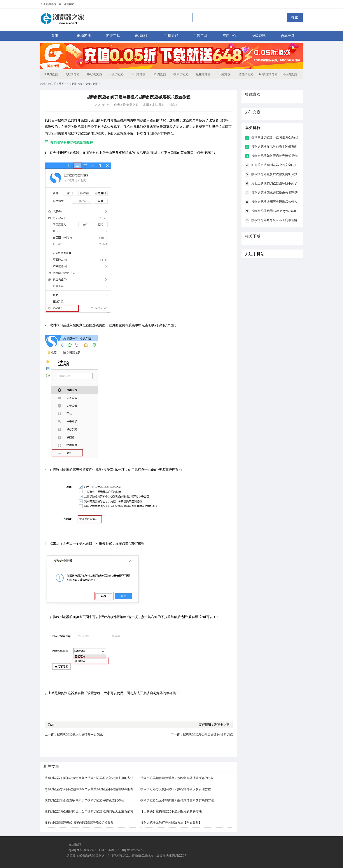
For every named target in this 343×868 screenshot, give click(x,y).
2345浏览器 (138, 74)
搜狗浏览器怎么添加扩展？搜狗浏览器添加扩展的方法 (177, 800)
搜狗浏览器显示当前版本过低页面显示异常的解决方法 (274, 147)
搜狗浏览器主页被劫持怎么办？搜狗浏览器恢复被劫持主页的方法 (89, 778)
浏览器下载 (75, 84)
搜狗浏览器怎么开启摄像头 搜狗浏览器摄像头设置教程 (275, 193)
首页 (55, 36)
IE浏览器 (224, 74)
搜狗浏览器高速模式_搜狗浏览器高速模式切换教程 (79, 823)
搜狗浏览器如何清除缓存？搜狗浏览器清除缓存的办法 (177, 778)
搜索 (295, 17)
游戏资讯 (259, 36)
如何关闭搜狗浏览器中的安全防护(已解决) (274, 165)
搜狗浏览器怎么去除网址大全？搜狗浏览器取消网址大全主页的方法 (89, 812)
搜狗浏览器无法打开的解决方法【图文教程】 (171, 823)
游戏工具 (113, 36)
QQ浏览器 (73, 74)
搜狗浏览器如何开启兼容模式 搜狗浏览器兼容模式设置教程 (275, 156)
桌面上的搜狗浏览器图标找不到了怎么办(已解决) (274, 184)
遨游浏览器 (246, 74)
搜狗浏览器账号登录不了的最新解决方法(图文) (274, 221)
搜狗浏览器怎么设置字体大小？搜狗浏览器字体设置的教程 (84, 800)
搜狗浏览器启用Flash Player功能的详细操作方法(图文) (274, 211)
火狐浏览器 (116, 74)
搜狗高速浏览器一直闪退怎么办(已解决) (275, 138)
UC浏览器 (159, 74)
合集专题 (288, 36)
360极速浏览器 (268, 74)
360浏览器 (51, 74)
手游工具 (200, 36)
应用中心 (229, 36)
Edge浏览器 (289, 74)
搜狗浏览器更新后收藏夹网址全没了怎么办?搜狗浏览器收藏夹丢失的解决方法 (275, 175)
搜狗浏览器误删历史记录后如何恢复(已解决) (274, 202)
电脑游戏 (84, 36)
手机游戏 (171, 36)
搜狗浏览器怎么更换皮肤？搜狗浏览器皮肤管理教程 (176, 789)
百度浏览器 (203, 74)
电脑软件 (142, 36)
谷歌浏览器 (94, 74)
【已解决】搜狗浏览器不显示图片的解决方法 (171, 811)
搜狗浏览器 (181, 74)
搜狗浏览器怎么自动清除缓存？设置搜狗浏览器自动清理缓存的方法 (89, 790)
